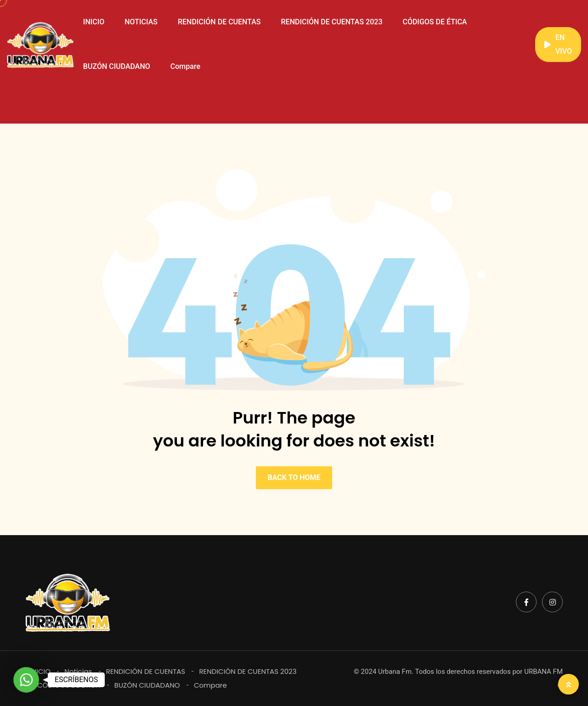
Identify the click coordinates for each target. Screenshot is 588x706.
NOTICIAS (141, 22)
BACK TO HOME (294, 477)
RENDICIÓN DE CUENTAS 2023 (332, 22)
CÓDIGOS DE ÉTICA (435, 22)
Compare (185, 66)
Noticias (78, 671)
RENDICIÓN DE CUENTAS (219, 22)
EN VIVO (558, 44)
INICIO (94, 22)
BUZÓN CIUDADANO (117, 66)
